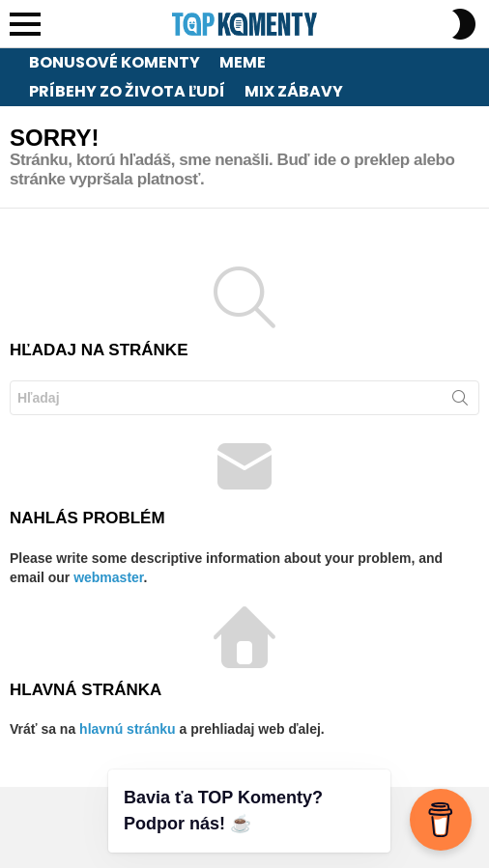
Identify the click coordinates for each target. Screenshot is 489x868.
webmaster (108, 577)
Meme (243, 62)
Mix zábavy (294, 91)
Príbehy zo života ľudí (127, 91)
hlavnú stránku (128, 729)
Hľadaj (460, 402)
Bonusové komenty (115, 62)
